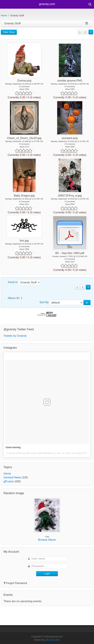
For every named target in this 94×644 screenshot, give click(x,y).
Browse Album (47, 540)
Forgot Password (16, 583)
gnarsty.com (47, 4)
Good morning (13, 447)
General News (12, 477)
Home (4, 15)
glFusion (9, 481)
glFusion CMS (52, 640)
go (87, 302)
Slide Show (9, 32)
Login (47, 574)
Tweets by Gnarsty (15, 336)
